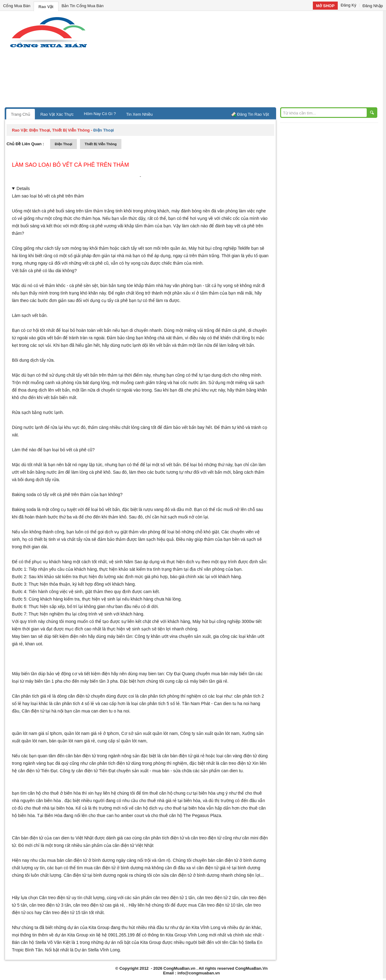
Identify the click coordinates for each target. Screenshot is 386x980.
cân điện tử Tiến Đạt (96, 771)
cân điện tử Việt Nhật (133, 845)
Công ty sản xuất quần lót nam (210, 733)
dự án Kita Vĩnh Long (200, 927)
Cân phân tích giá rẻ (31, 696)
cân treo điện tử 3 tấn (50, 905)
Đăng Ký (349, 5)
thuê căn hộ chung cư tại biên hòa (182, 793)
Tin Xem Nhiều (139, 114)
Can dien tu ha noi (232, 704)
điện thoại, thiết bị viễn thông (59, 130)
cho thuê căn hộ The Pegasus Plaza (186, 815)
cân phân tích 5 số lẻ (159, 704)
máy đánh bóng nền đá (194, 211)
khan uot (34, 644)
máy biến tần (120, 636)
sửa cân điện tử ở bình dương (190, 875)
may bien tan (151, 674)
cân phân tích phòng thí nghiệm (170, 696)
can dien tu (232, 771)
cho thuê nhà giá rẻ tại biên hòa (170, 801)
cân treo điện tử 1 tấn (174, 898)
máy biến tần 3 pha (99, 681)
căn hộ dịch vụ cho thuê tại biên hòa (170, 808)
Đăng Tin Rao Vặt (253, 114)
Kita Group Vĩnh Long (187, 935)
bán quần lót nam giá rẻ (72, 741)
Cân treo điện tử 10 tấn (220, 905)
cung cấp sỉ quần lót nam (122, 741)
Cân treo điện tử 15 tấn (65, 913)
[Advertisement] (246, 61)
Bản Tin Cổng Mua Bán (83, 6)
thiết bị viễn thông (101, 144)
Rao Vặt (46, 7)
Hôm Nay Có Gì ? (100, 114)
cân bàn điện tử (81, 756)
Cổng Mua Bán (17, 6)
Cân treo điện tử (55, 898)
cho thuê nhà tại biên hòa (49, 808)
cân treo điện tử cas (92, 905)
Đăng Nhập (373, 6)
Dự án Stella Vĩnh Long (97, 950)
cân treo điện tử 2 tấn (218, 898)
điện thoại (64, 144)
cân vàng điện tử (241, 756)
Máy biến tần (24, 674)
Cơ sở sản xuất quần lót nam (150, 733)
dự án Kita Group (71, 935)
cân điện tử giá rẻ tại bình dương (228, 868)
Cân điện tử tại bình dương (90, 875)
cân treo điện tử (236, 763)
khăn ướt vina (164, 636)
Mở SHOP (325, 6)
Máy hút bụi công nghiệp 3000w (223, 621)
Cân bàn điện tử (27, 838)
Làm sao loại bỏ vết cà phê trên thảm (70, 165)
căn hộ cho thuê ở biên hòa (54, 793)
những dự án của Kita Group (82, 927)
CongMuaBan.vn (179, 968)
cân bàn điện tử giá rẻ (183, 756)
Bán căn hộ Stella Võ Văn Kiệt (41, 942)
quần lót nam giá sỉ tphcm (37, 733)
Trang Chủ (21, 114)
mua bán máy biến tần (233, 674)
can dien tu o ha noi (110, 711)
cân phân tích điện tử (109, 763)
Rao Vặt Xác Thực (57, 114)
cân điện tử (29, 771)
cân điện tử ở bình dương (118, 868)
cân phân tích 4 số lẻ (74, 704)
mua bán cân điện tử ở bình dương (81, 860)
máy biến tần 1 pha (44, 681)
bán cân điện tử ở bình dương (237, 860)
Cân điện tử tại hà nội (43, 711)
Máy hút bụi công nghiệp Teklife (219, 248)
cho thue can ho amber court (116, 815)
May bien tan (24, 636)
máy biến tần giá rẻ (209, 681)
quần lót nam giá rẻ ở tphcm (92, 733)
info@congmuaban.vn (199, 973)
